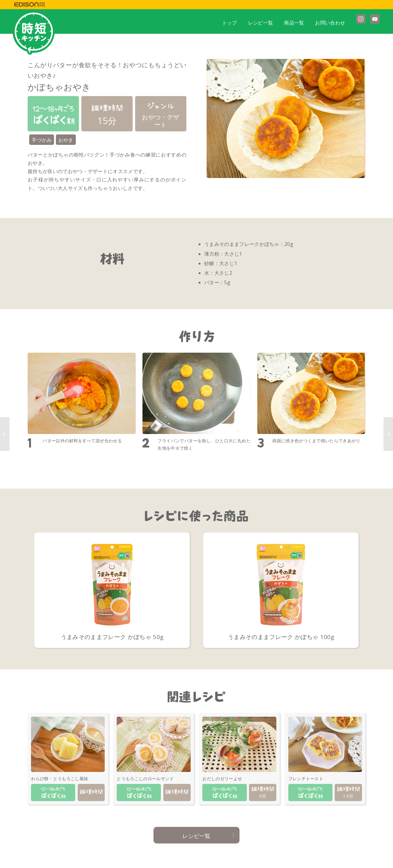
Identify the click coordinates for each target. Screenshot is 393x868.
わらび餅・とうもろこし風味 (60, 779)
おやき (66, 140)
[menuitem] (230, 21)
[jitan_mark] (34, 33)
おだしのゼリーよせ (222, 779)
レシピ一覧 (196, 836)
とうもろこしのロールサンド (145, 779)
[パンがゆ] (5, 434)
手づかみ (42, 140)
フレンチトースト (306, 779)
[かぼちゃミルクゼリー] (388, 434)
